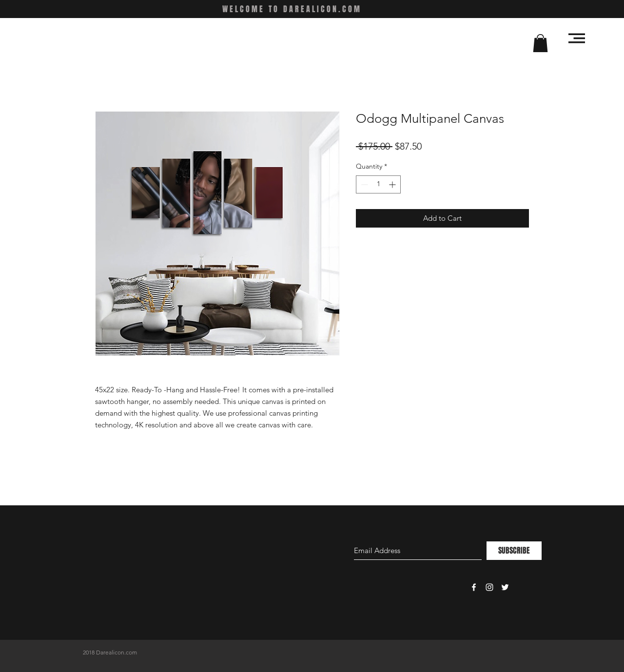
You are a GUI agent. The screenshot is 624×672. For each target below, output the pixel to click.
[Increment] (393, 184)
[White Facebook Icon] (474, 587)
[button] (540, 43)
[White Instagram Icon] (489, 587)
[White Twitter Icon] (505, 587)
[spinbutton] (378, 184)
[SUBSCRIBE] (514, 551)
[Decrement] (363, 184)
